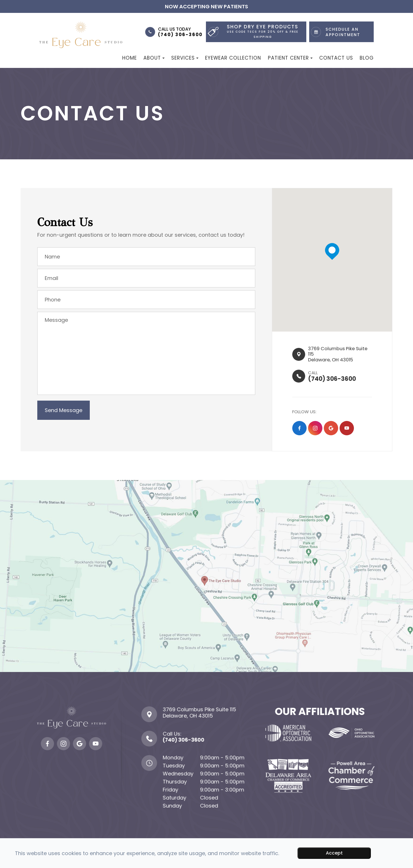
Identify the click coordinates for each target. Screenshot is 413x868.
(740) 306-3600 (180, 35)
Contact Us (336, 58)
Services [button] (185, 58)
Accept (334, 853)
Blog (367, 58)
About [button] (154, 58)
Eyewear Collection (233, 58)
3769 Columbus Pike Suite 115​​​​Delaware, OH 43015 (334, 355)
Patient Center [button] (290, 58)
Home (129, 58)
